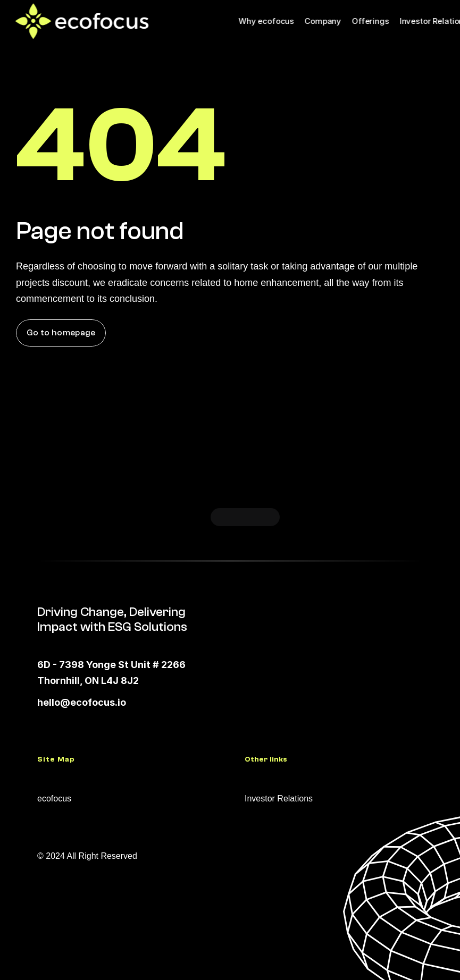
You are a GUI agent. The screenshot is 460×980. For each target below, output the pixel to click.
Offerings (370, 21)
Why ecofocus (266, 21)
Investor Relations (279, 799)
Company (323, 21)
